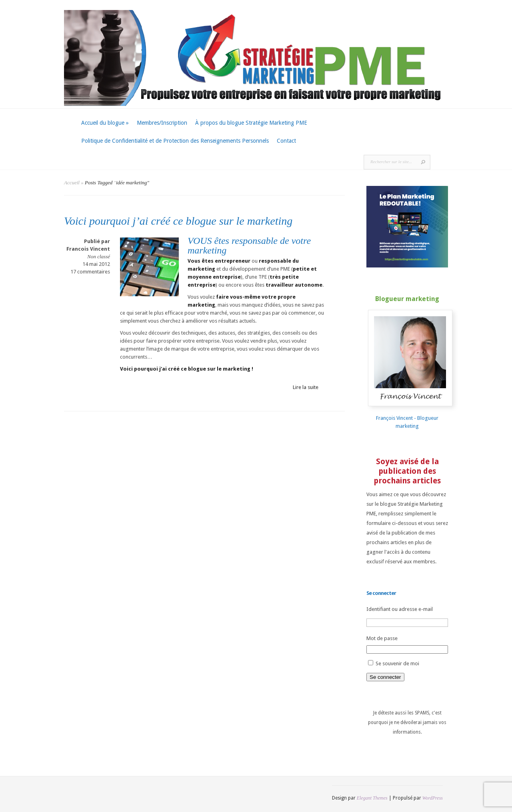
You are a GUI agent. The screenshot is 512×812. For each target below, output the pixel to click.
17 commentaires (90, 272)
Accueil (72, 183)
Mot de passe (382, 638)
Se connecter (385, 677)
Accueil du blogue (105, 123)
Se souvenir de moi (397, 663)
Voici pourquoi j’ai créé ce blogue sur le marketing (178, 221)
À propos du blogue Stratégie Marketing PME (251, 123)
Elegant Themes (372, 798)
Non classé (99, 256)
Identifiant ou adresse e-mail (400, 609)
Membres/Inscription (162, 123)
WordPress (433, 798)
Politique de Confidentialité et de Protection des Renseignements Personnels (175, 141)
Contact (286, 141)
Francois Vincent (88, 249)
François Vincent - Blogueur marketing (412, 418)
